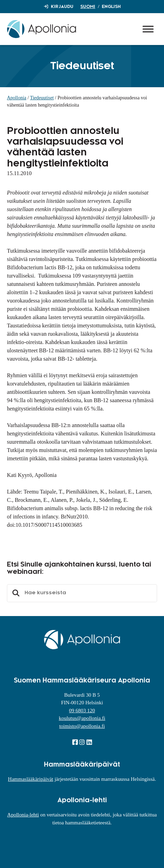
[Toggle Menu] (148, 29)
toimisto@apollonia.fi (82, 726)
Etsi (15, 593)
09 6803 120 (82, 711)
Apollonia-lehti (23, 815)
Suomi (88, 7)
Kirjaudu (62, 7)
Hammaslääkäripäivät (31, 779)
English (111, 7)
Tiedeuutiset (42, 98)
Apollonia (17, 98)
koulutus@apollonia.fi (82, 718)
